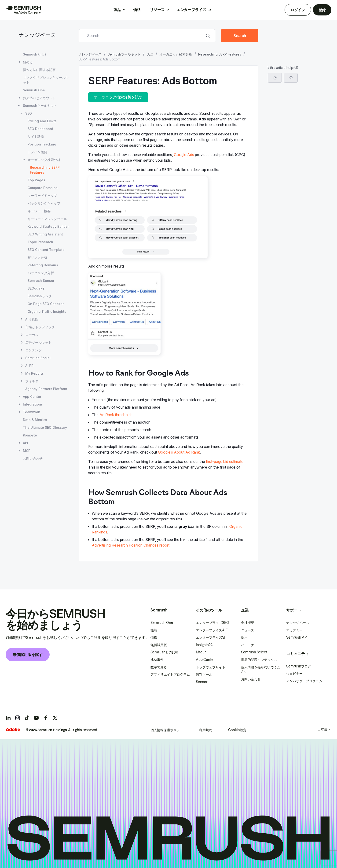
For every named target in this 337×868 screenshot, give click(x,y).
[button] (291, 78)
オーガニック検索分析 (176, 54)
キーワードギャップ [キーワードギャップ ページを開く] (42, 196)
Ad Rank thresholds (116, 415)
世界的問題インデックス (259, 660)
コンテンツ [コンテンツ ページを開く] (33, 350)
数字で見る (159, 667)
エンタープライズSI (211, 637)
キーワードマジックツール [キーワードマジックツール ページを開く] (47, 219)
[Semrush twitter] (55, 718)
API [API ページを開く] (26, 443)
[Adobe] (13, 729)
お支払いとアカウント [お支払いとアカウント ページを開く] (39, 98)
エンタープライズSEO (212, 623)
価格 (137, 10)
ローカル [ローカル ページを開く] (32, 335)
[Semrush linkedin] (8, 718)
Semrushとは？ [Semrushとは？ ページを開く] (35, 54)
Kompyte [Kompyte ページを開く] (30, 435)
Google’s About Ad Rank (179, 452)
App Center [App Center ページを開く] (32, 397)
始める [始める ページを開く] (28, 62)
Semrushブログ (299, 666)
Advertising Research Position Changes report (131, 545)
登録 (322, 10)
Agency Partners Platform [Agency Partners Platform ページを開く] (46, 389)
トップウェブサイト (211, 667)
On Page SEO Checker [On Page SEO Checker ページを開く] (46, 304)
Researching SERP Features (220, 54)
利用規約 (206, 730)
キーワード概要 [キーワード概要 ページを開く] (39, 211)
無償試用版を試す (28, 655)
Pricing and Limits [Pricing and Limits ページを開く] (42, 121)
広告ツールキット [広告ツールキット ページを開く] (38, 342)
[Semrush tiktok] (27, 718)
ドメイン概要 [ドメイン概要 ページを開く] (37, 152)
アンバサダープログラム (304, 681)
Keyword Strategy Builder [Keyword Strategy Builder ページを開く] (48, 226)
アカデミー (294, 630)
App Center (205, 660)
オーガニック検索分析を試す (118, 97)
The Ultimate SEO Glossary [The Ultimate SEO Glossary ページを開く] (45, 427)
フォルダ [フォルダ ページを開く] (32, 381)
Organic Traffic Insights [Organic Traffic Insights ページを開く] (47, 311)
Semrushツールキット (124, 54)
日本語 (322, 729)
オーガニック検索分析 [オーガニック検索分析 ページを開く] (44, 160)
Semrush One (162, 623)
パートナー (249, 645)
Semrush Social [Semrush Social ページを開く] (38, 358)
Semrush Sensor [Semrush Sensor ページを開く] (41, 281)
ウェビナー (294, 674)
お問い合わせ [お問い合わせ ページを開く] (33, 458)
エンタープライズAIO (212, 630)
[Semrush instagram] (18, 718)
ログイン (298, 10)
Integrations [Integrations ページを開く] (33, 404)
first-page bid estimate (225, 462)
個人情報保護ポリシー (167, 730)
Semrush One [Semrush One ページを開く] (34, 90)
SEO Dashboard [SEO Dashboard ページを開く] (40, 129)
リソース (157, 10)
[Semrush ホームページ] (23, 10)
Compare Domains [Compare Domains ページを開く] (43, 188)
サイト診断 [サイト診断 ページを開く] (36, 136)
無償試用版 (159, 645)
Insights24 (204, 645)
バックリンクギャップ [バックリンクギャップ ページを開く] (44, 203)
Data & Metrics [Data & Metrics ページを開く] (35, 420)
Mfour (201, 652)
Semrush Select (254, 652)
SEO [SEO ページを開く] (29, 113)
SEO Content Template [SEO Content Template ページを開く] (46, 250)
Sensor (202, 682)
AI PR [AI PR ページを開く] (29, 366)
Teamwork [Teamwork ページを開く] (31, 412)
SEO (150, 54)
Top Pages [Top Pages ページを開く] (36, 180)
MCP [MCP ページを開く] (27, 451)
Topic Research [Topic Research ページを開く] (40, 242)
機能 (154, 630)
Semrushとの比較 (165, 652)
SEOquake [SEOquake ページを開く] (36, 288)
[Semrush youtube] (36, 718)
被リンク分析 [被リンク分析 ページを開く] (37, 257)
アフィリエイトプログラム (170, 674)
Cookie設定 (237, 730)
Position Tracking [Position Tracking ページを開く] (42, 144)
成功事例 (157, 660)
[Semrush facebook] (46, 718)
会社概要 (248, 623)
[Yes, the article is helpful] (275, 78)
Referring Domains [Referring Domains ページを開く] (43, 265)
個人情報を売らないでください (261, 670)
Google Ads (184, 155)
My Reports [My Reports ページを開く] (35, 373)
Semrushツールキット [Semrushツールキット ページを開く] (40, 106)
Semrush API (297, 637)
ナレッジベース (37, 35)
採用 (244, 637)
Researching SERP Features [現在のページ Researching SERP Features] (45, 170)
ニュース (248, 630)
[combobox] (142, 36)
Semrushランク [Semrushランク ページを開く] (40, 296)
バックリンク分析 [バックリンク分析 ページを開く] (41, 273)
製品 (117, 10)
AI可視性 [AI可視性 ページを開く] (32, 319)
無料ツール (204, 674)
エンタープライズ (191, 10)
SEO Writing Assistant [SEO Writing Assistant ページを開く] (45, 234)
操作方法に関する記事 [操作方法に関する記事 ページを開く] (39, 70)
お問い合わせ (251, 679)
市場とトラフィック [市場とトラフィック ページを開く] (40, 327)
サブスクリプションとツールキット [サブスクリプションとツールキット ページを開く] (46, 80)
